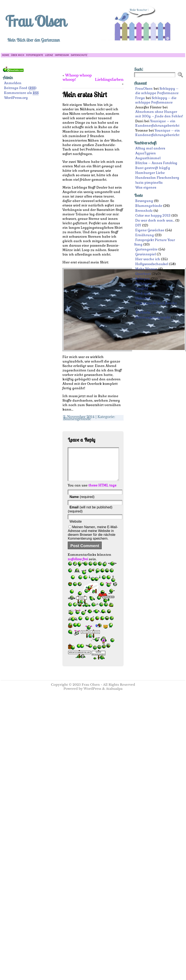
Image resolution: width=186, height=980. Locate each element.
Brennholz (144, 211)
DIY (138, 225)
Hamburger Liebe (150, 173)
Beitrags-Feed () (20, 88)
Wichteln (143, 312)
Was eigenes (146, 187)
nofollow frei (78, 565)
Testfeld (142, 288)
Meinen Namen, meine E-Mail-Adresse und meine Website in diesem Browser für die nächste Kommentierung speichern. (93, 539)
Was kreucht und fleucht (156, 303)
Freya (140, 98)
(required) (82, 503)
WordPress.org (16, 98)
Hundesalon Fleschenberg (157, 178)
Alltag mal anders (150, 148)
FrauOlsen (144, 89)
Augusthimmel (148, 158)
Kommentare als (21, 93)
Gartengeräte (146, 249)
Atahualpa (114, 695)
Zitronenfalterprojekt (153, 317)
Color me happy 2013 (153, 215)
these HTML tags (102, 492)
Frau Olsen (35, 21)
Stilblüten (143, 284)
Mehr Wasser (146, 269)
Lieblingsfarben (109, 80)
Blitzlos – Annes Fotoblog (156, 163)
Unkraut (142, 298)
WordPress (92, 695)
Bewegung (144, 201)
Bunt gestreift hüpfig (153, 168)
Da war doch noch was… (155, 220)
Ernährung (145, 235)
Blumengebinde (77, 419)
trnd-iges (143, 293)
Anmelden (13, 83)
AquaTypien (146, 153)
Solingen (143, 279)
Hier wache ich (148, 259)
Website (76, 528)
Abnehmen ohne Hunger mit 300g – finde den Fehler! (159, 114)
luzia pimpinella (149, 183)
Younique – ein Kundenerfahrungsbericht (157, 123)
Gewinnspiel (146, 254)
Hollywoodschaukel (152, 264)
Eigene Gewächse (150, 230)
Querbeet (143, 274)
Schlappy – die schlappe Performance (157, 91)
